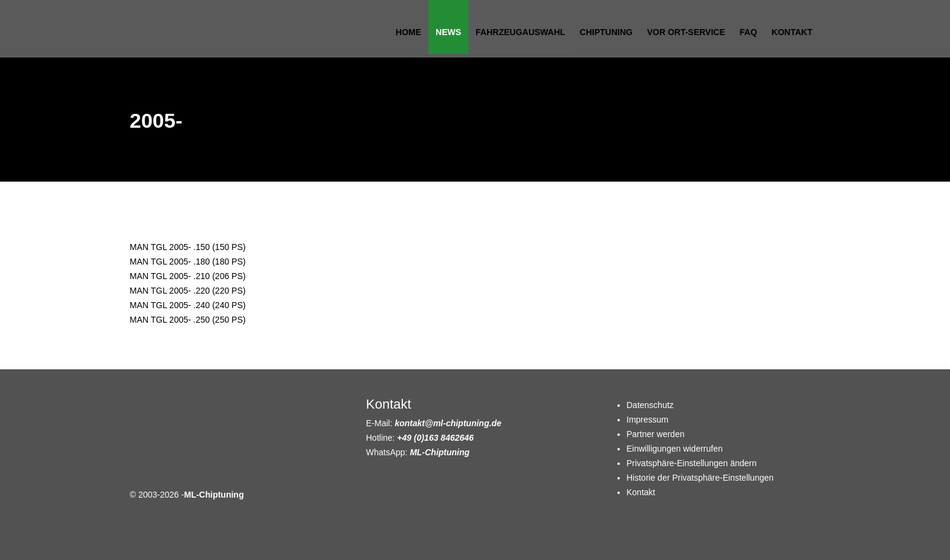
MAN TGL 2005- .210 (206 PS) (188, 276)
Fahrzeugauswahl (520, 32)
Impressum (647, 420)
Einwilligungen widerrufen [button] (675, 449)
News (448, 32)
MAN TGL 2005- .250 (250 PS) (188, 320)
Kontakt (792, 32)
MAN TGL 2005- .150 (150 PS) (188, 247)
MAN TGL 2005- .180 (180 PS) (188, 262)
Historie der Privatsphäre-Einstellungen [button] (700, 478)
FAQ (749, 32)
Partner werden (656, 434)
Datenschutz (650, 405)
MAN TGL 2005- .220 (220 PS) (188, 291)
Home (408, 32)
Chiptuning (606, 32)
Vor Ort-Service (686, 32)
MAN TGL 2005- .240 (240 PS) (188, 305)
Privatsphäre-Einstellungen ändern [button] (692, 463)
